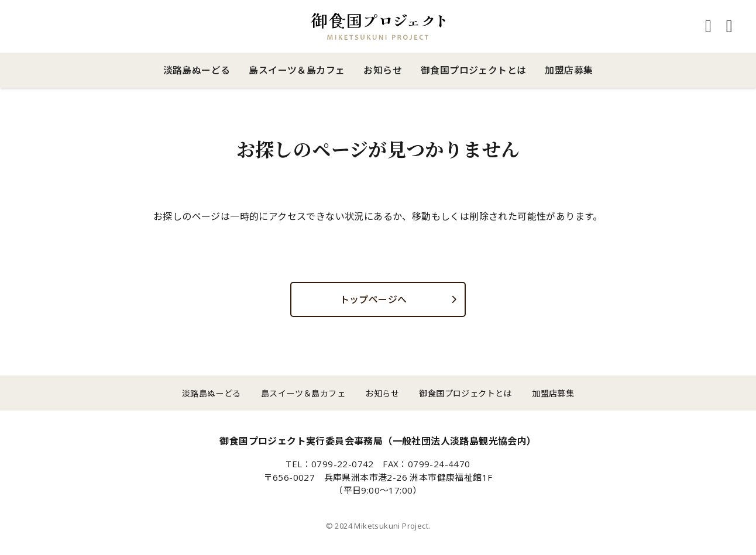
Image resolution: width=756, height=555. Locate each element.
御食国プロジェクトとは (473, 70)
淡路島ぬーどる (197, 70)
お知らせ (383, 70)
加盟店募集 (569, 70)
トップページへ (374, 299)
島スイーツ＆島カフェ (297, 70)
